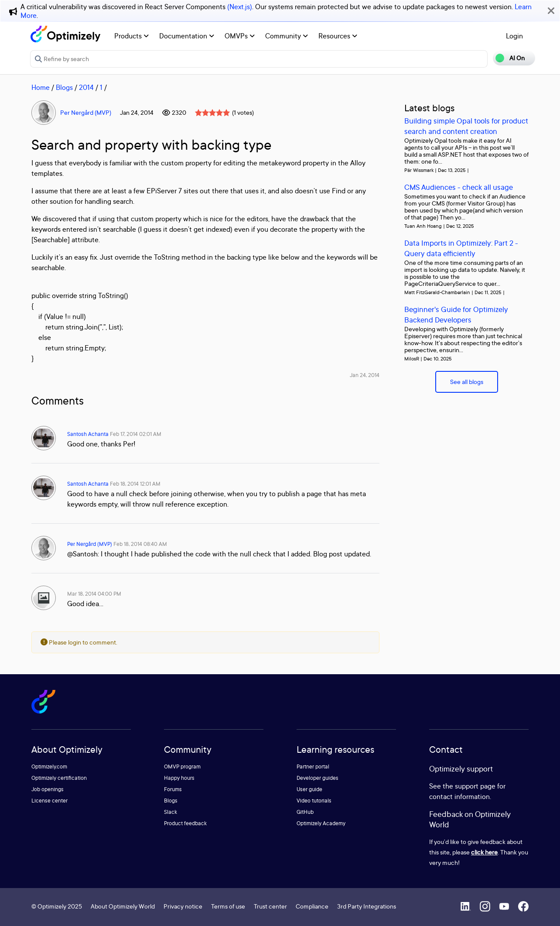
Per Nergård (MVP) (86, 112)
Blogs (64, 87)
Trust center (270, 906)
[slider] (212, 113)
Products (131, 36)
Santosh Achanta (88, 434)
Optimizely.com (49, 767)
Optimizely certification (59, 778)
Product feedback (185, 823)
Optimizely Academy (321, 823)
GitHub (305, 812)
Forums (173, 789)
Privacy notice (183, 906)
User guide (309, 789)
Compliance (312, 906)
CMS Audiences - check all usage (459, 187)
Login (514, 36)
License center (50, 801)
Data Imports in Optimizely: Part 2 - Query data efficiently (461, 248)
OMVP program (182, 767)
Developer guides (318, 778)
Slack (171, 812)
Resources (338, 36)
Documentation (187, 36)
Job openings (48, 789)
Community (287, 36)
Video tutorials (314, 801)
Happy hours (179, 778)
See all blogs (467, 382)
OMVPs (240, 36)
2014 (86, 87)
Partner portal (313, 767)
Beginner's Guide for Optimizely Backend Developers (456, 314)
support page (475, 786)
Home (41, 87)
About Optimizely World (123, 906)
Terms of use (228, 906)
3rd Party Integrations (367, 906)
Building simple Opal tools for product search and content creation (466, 126)
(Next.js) (240, 7)
